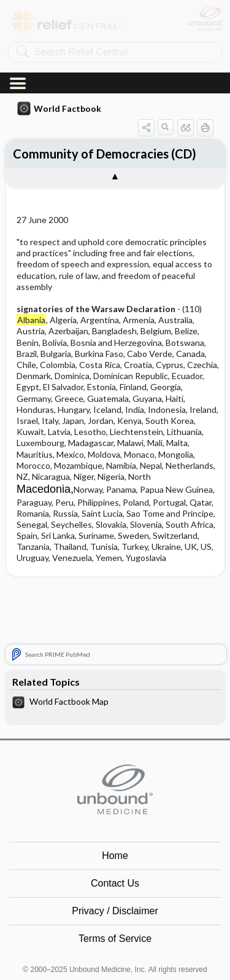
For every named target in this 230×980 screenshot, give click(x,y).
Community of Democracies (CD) (105, 36)
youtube (130, 947)
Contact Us (115, 811)
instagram (100, 947)
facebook (70, 947)
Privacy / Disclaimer (115, 838)
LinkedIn (160, 947)
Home (115, 783)
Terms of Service (115, 866)
